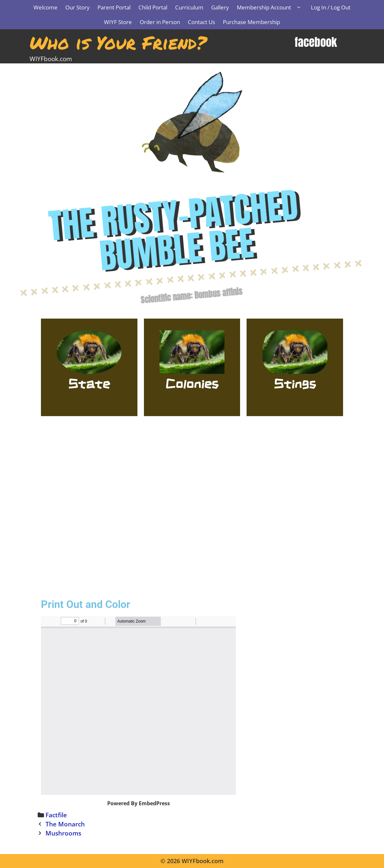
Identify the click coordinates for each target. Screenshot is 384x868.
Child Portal (153, 7)
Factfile (56, 815)
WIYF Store (118, 22)
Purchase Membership (251, 22)
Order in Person (160, 22)
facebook (316, 42)
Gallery (220, 7)
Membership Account (272, 7)
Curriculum (189, 7)
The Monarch (65, 824)
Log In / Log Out (331, 7)
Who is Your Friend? (118, 42)
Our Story (77, 7)
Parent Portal (114, 7)
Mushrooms (63, 833)
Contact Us (201, 22)
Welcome (45, 7)
